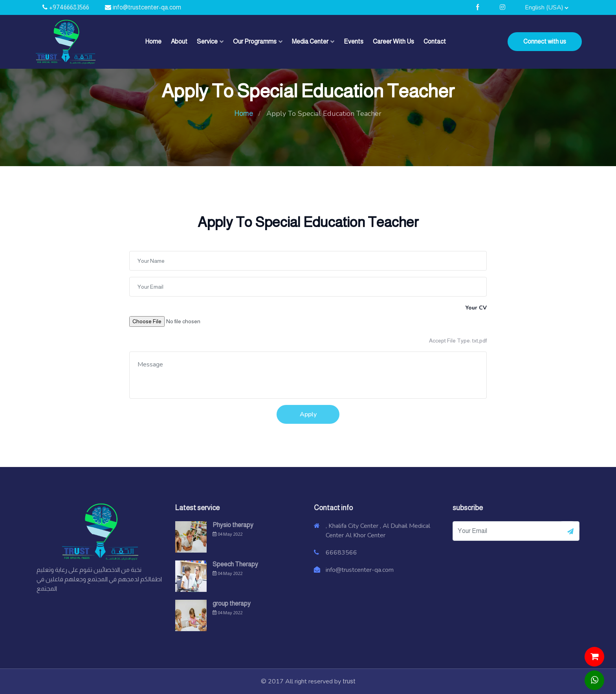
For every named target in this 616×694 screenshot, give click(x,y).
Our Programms (255, 41)
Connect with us (545, 41)
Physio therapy (233, 525)
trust (349, 681)
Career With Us (393, 41)
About (179, 41)
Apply (308, 414)
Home (153, 41)
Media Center (310, 41)
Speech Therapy (235, 564)
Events (354, 41)
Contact (435, 41)
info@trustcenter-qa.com (147, 7)
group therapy (232, 603)
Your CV (476, 308)
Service (207, 41)
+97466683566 (69, 7)
